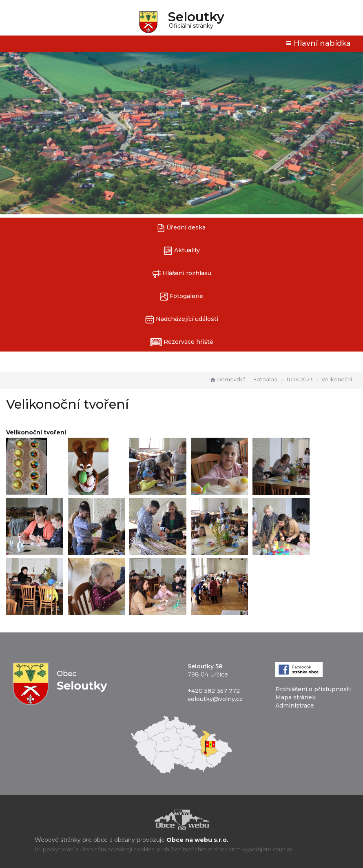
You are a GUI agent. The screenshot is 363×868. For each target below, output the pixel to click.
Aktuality (182, 251)
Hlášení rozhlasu (182, 274)
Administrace (295, 706)
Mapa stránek (295, 697)
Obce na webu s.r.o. (197, 840)
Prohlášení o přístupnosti (313, 689)
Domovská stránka (230, 379)
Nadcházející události (182, 319)
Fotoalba (265, 379)
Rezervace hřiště (182, 342)
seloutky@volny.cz (215, 699)
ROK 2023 (300, 379)
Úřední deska (181, 228)
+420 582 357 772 (214, 691)
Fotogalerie (181, 297)
